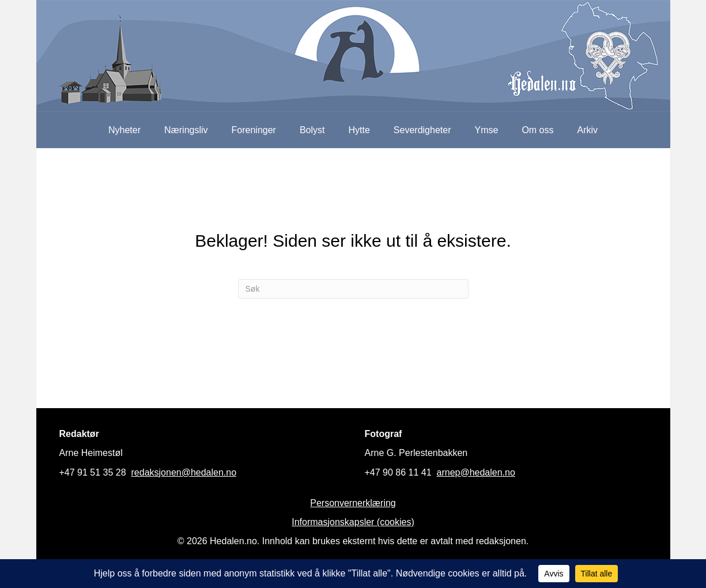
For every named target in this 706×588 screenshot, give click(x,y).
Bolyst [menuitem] (312, 130)
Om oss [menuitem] (537, 130)
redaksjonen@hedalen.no (184, 472)
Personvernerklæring (353, 503)
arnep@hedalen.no (476, 472)
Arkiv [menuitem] (588, 130)
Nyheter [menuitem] (124, 130)
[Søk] (353, 289)
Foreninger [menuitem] (254, 130)
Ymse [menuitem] (486, 130)
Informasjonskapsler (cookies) (353, 522)
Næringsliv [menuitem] (186, 130)
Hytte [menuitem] (359, 130)
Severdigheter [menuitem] (422, 130)
